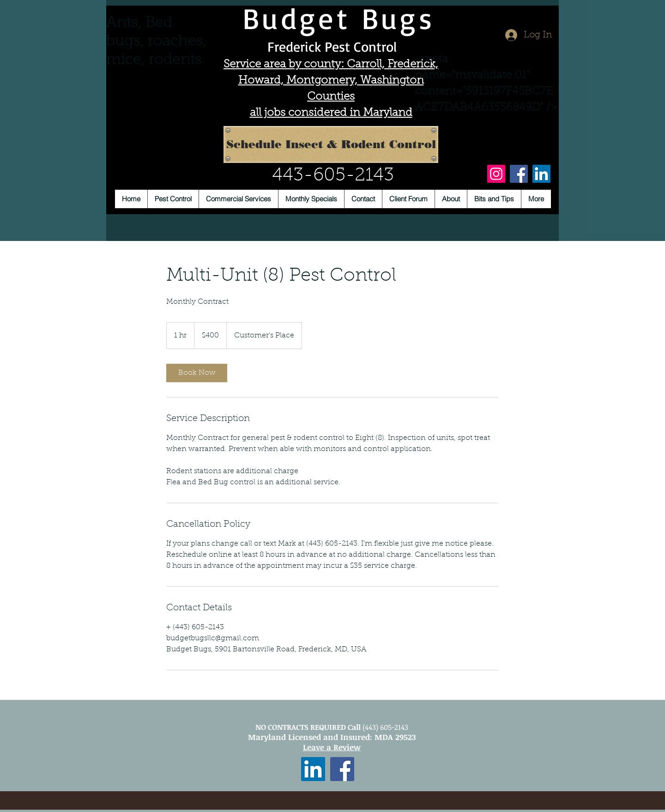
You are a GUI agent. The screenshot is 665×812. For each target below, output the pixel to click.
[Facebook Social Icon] (342, 769)
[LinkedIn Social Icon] (313, 769)
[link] (197, 373)
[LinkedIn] (541, 174)
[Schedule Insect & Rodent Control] (331, 144)
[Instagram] (496, 174)
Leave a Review (332, 747)
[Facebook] (519, 174)
